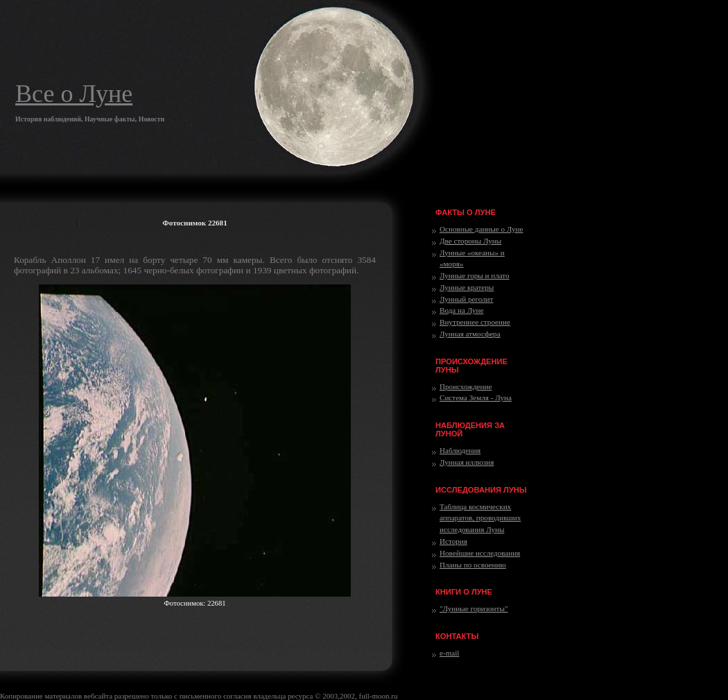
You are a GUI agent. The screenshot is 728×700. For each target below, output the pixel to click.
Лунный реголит (466, 299)
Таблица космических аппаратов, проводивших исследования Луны (480, 518)
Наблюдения (460, 450)
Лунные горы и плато (475, 275)
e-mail (449, 653)
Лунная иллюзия (467, 462)
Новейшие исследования (480, 553)
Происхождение (466, 386)
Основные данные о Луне (481, 229)
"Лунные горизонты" (474, 608)
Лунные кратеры (467, 287)
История (453, 541)
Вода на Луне (461, 310)
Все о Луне (74, 94)
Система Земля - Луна (476, 398)
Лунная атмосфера (470, 334)
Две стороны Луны (470, 241)
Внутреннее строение (475, 322)
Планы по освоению (473, 565)
